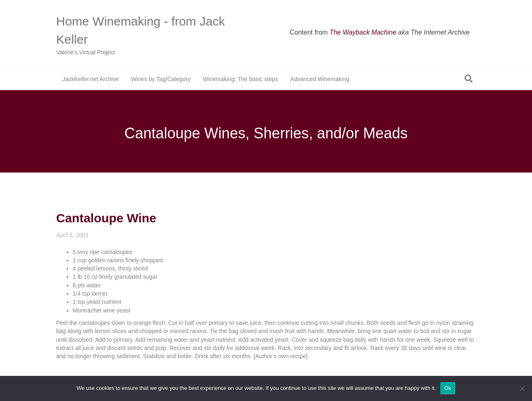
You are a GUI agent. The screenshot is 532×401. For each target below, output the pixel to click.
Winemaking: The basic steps (240, 79)
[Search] (469, 79)
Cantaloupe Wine (106, 218)
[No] (522, 388)
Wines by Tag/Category (160, 79)
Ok (448, 388)
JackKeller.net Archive (91, 79)
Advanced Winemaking (320, 79)
